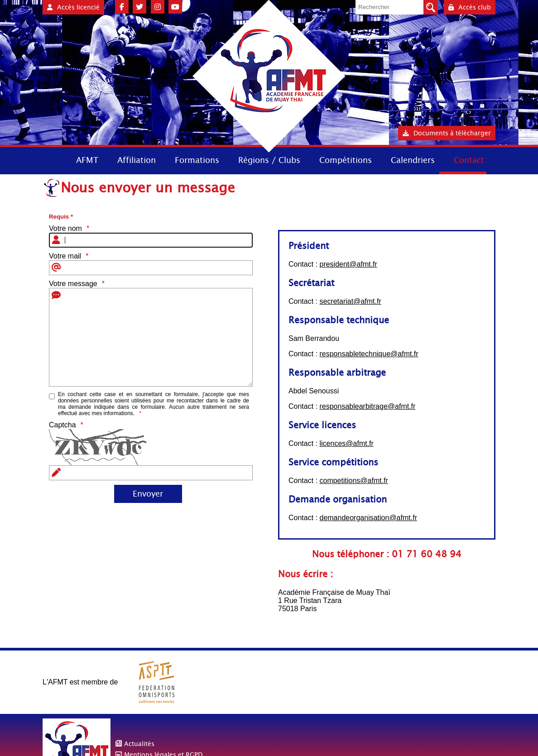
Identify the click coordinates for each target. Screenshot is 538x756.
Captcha (62, 425)
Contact (469, 160)
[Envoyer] (148, 494)
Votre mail (65, 256)
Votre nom (65, 228)
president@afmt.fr (348, 264)
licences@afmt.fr (346, 443)
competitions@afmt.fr (353, 481)
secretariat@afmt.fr (350, 301)
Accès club (470, 7)
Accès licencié (73, 7)
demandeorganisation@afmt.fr (368, 518)
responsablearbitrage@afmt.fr (367, 406)
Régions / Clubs (269, 160)
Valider (431, 7)
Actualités (139, 744)
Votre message (73, 284)
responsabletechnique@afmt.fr (369, 354)
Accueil (51, 160)
